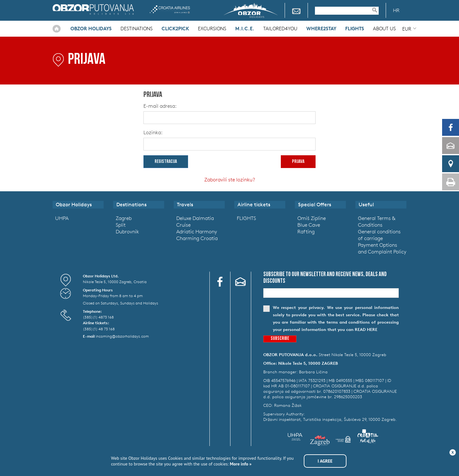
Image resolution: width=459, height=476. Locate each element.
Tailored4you (280, 29)
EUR (407, 29)
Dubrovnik (127, 231)
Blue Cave (309, 225)
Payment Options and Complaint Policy (382, 248)
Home (57, 29)
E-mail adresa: (160, 106)
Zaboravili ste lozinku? (230, 179)
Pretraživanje (378, 10)
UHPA (62, 218)
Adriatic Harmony (197, 231)
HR (396, 10)
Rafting (306, 231)
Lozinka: (153, 132)
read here (366, 330)
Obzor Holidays (93, 9)
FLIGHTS (246, 218)
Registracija (166, 162)
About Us (384, 29)
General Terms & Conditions (377, 221)
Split (121, 225)
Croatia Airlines (170, 9)
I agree (325, 461)
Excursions (212, 29)
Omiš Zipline (312, 218)
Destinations (137, 29)
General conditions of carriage (379, 235)
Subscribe (280, 339)
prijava (298, 162)
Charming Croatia (197, 238)
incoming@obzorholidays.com (122, 336)
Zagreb (124, 218)
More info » (240, 464)
